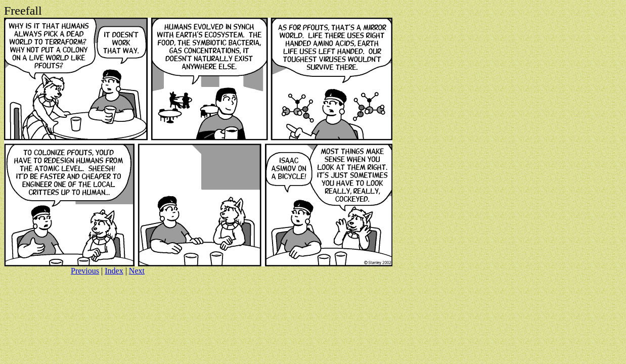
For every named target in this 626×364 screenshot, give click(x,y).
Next (137, 271)
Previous (85, 271)
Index (114, 271)
